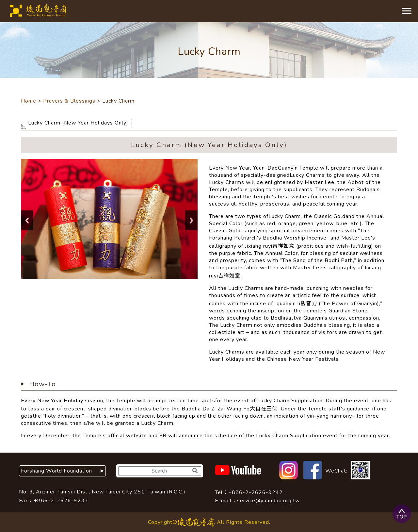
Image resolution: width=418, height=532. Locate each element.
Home (29, 101)
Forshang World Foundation (59, 471)
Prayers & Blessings (69, 101)
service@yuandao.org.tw (268, 501)
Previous (27, 220)
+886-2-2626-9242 (256, 492)
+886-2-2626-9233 (61, 501)
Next (191, 220)
